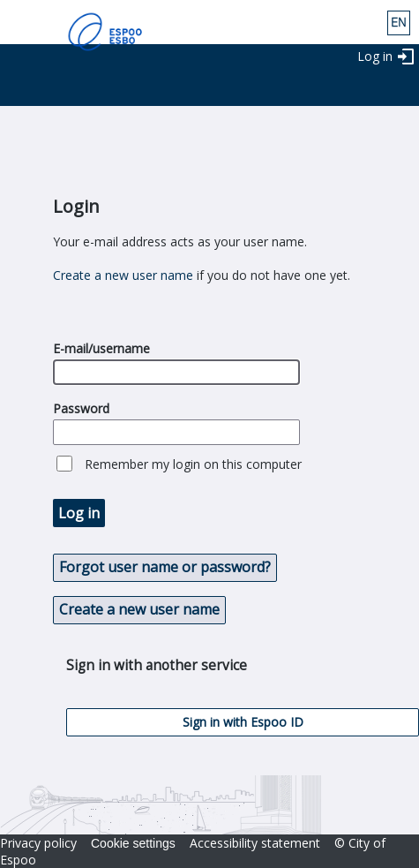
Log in (375, 56)
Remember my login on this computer (193, 464)
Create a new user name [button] (139, 609)
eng (399, 23)
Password (81, 408)
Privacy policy (38, 843)
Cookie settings (133, 843)
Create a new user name (123, 275)
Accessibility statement (255, 843)
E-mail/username (101, 348)
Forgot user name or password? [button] (165, 567)
